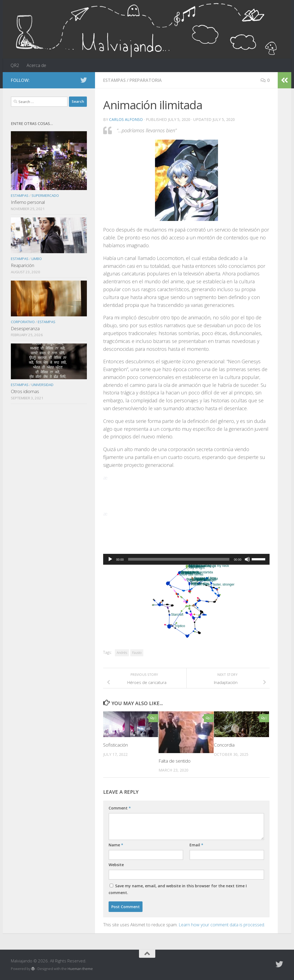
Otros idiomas (25, 391)
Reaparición (23, 265)
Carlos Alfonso (126, 119)
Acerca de (36, 65)
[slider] (179, 559)
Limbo (37, 259)
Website (116, 865)
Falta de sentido (175, 761)
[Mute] (247, 559)
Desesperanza (25, 328)
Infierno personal (28, 202)
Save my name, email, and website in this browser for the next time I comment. (178, 889)
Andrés (122, 653)
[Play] (110, 559)
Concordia (224, 745)
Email (196, 845)
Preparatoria (146, 80)
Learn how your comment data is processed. (222, 925)
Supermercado (45, 195)
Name (116, 845)
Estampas (114, 80)
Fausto (137, 653)
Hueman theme (80, 969)
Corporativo (23, 322)
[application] (186, 559)
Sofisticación (116, 745)
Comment (120, 808)
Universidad (42, 385)
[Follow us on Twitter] (84, 80)
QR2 (15, 65)
